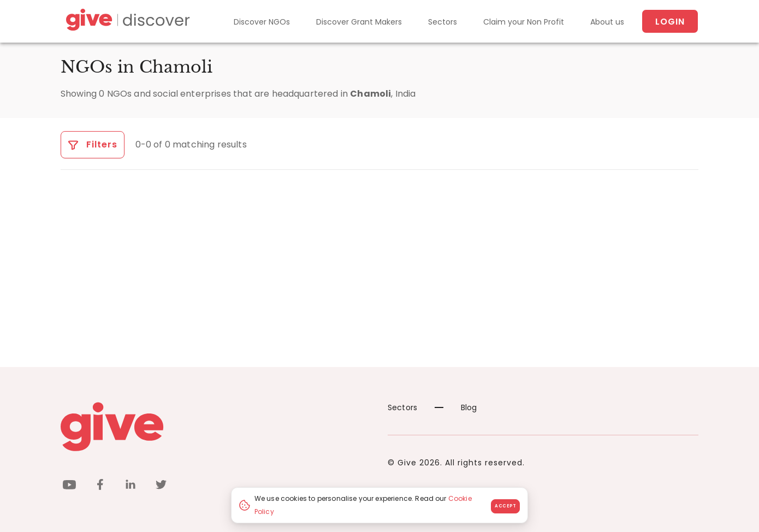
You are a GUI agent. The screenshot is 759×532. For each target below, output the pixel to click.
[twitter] (161, 486)
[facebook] (100, 486)
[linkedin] (131, 486)
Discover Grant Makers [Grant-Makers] (359, 22)
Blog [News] (456, 407)
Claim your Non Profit (524, 22)
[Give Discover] (126, 22)
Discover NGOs (262, 22)
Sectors (443, 22)
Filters (93, 144)
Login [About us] (670, 22)
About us (607, 22)
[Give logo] (216, 427)
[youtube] (69, 486)
